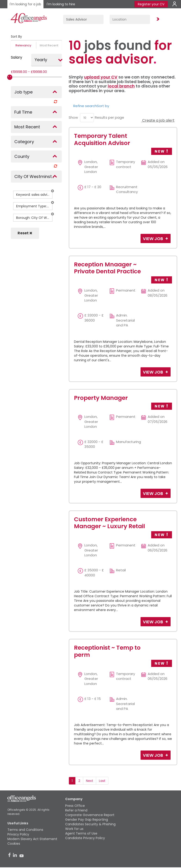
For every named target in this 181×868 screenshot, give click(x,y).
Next (90, 781)
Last (102, 781)
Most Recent (49, 45)
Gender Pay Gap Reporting (87, 820)
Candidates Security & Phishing (90, 824)
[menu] (87, 118)
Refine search (85, 106)
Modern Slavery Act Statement (32, 839)
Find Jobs (157, 19)
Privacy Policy (18, 834)
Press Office (75, 806)
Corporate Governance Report (90, 815)
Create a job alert (158, 120)
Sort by (103, 106)
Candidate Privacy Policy (85, 838)
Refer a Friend (76, 810)
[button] (52, 191)
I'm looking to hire (61, 4)
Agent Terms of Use (81, 833)
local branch (121, 86)
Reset (25, 233)
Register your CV (151, 4)
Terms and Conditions (25, 830)
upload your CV (101, 77)
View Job (153, 239)
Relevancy (23, 45)
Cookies (14, 844)
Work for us (74, 829)
